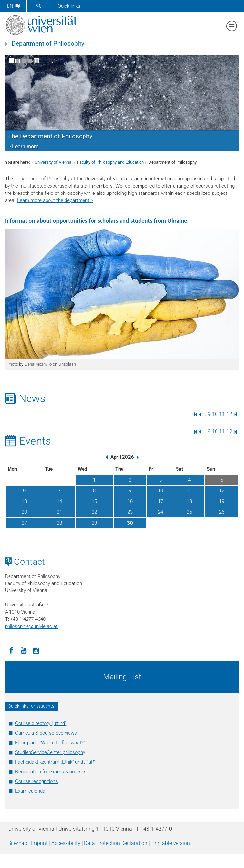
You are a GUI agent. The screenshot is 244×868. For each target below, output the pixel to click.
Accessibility (66, 843)
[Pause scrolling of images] (36, 61)
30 (130, 523)
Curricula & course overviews (46, 733)
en (13, 6)
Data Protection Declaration (116, 843)
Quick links (69, 6)
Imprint (39, 843)
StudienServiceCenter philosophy (50, 752)
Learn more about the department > (55, 200)
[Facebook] (11, 650)
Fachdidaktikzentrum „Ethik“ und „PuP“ (55, 762)
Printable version (171, 843)
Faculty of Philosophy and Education (110, 162)
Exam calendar (31, 791)
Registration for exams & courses (51, 772)
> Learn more (23, 147)
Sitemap (18, 843)
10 (215, 414)
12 (229, 414)
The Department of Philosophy (50, 136)
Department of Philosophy (48, 44)
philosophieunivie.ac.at (31, 626)
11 (222, 414)
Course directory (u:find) (41, 723)
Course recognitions (37, 781)
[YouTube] (24, 650)
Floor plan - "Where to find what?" (50, 743)
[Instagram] (36, 650)
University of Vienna (54, 162)
